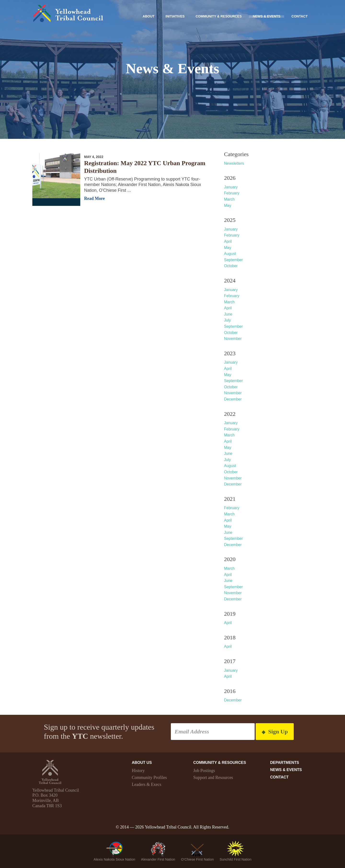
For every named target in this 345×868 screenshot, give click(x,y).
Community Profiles (149, 778)
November (233, 339)
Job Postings (204, 771)
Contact (300, 16)
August (230, 254)
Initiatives (175, 16)
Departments (285, 763)
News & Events (266, 16)
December (233, 399)
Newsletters (234, 163)
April (228, 241)
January (231, 187)
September (233, 260)
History (138, 771)
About (148, 16)
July (227, 320)
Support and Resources (213, 778)
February (232, 193)
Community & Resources (218, 16)
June (228, 314)
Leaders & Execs (147, 784)
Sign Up (275, 732)
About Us (142, 763)
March (229, 199)
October (231, 266)
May (228, 206)
